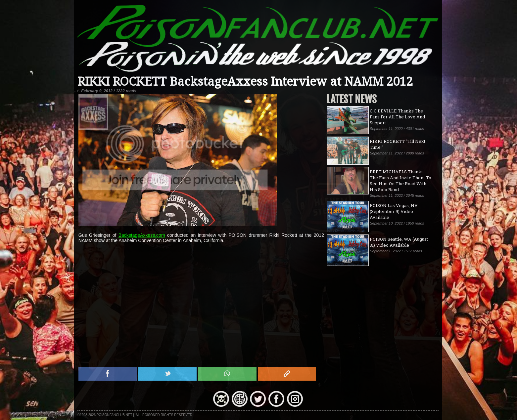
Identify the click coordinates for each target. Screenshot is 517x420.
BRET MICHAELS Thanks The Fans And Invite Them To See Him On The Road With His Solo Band (400, 181)
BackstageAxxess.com (142, 235)
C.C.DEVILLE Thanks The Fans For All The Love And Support (397, 117)
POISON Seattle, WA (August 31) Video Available (399, 242)
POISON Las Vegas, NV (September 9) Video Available (394, 211)
